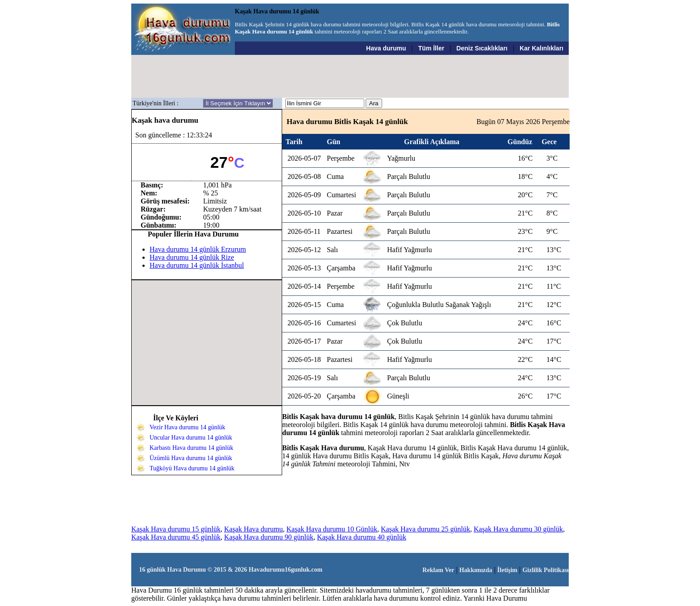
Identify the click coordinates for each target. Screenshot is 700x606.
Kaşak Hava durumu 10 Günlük (332, 529)
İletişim (507, 570)
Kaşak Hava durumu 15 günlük (176, 529)
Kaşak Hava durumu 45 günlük (176, 537)
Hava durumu (386, 48)
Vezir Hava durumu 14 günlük (187, 427)
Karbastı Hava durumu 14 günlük (191, 448)
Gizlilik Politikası (546, 570)
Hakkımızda (476, 570)
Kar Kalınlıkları (542, 48)
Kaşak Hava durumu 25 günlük (425, 529)
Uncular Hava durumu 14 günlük (191, 438)
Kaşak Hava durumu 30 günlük (518, 529)
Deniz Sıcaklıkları (482, 48)
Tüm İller (431, 48)
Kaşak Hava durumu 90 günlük (269, 537)
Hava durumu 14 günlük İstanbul (197, 265)
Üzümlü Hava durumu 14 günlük (191, 458)
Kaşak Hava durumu (254, 529)
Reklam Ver (438, 570)
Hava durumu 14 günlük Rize (192, 257)
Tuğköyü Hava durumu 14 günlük (192, 468)
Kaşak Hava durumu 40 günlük (362, 537)
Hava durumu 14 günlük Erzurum (198, 249)
